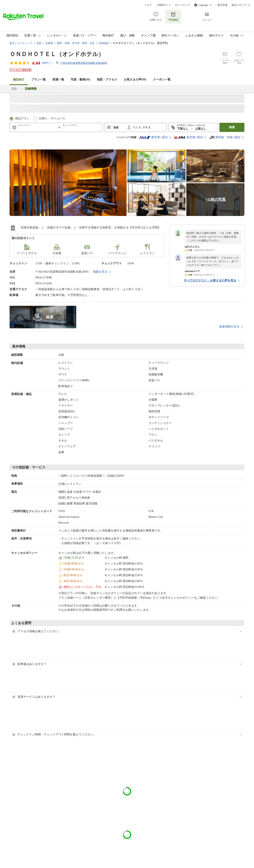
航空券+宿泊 (153, 137)
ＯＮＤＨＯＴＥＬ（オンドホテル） (57, 54)
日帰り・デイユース (52, 119)
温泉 (14, 89)
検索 (232, 127)
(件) (47, 63)
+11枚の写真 (215, 199)
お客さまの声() (135, 80)
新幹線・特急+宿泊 (225, 137)
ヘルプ (148, 5)
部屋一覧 (58, 80)
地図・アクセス (107, 80)
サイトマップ (182, 5)
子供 (145, 127)
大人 (136, 127)
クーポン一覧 (162, 80)
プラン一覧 (39, 80)
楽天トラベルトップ (21, 43)
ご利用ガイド (163, 5)
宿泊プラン (22, 119)
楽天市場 (222, 5)
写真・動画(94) (80, 80)
